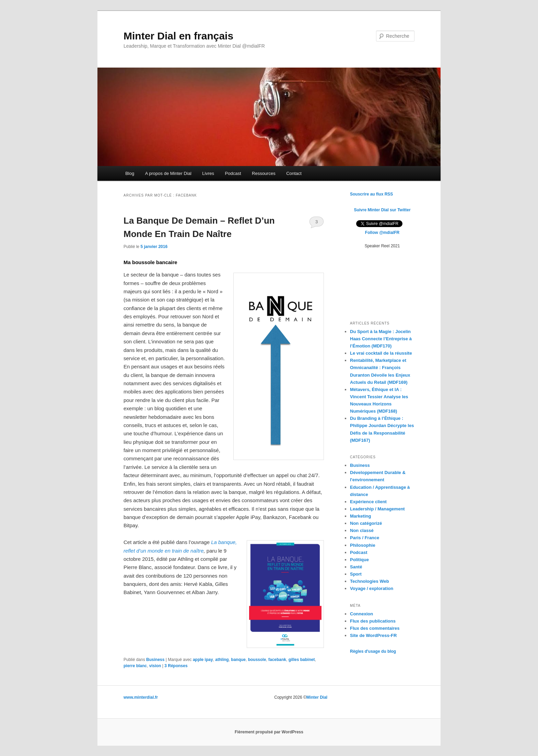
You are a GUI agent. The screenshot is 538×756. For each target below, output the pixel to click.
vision (155, 666)
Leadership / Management (377, 509)
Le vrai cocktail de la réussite (381, 353)
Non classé (362, 530)
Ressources (264, 173)
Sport (356, 574)
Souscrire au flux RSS (371, 194)
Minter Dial (317, 697)
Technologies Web (370, 581)
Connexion (361, 614)
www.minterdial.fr (141, 697)
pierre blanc (135, 666)
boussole (257, 660)
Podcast (233, 173)
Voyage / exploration (372, 588)
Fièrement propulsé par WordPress (269, 732)
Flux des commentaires (375, 628)
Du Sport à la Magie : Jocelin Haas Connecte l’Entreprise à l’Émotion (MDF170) (381, 339)
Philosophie (363, 545)
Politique (359, 560)
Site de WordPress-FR (373, 635)
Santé (356, 567)
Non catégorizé (366, 523)
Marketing (360, 516)
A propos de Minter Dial (168, 173)
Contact (294, 173)
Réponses (176, 666)
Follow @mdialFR (382, 233)
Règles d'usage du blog (373, 651)
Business (155, 660)
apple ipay (203, 660)
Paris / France (365, 538)
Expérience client (368, 502)
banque (238, 660)
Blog (130, 173)
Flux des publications (373, 621)
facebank (277, 660)
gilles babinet (302, 660)
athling (222, 660)
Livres (208, 173)
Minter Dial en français (178, 36)
